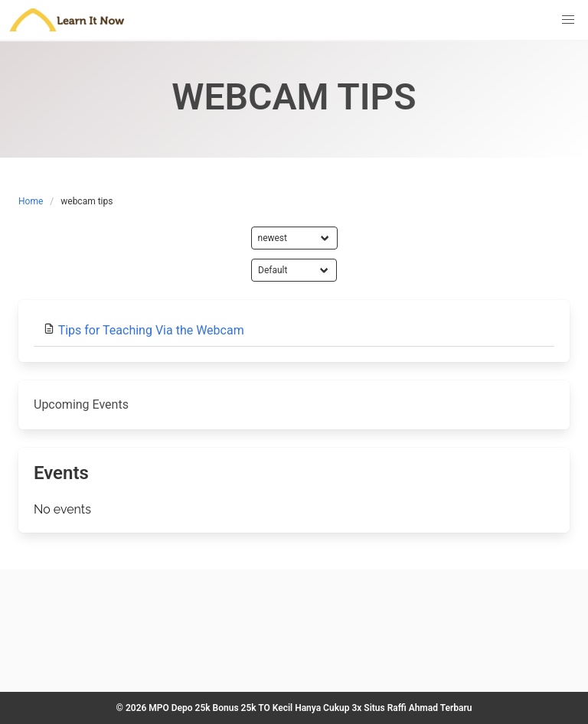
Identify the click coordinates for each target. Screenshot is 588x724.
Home (31, 201)
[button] (568, 20)
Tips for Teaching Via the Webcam (151, 330)
